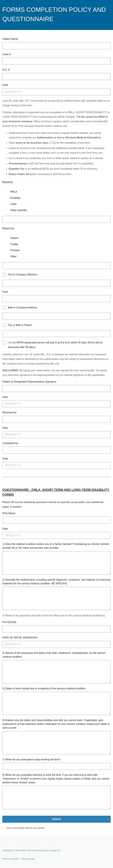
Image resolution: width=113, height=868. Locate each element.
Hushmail (15, 845)
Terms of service (10, 859)
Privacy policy (28, 859)
